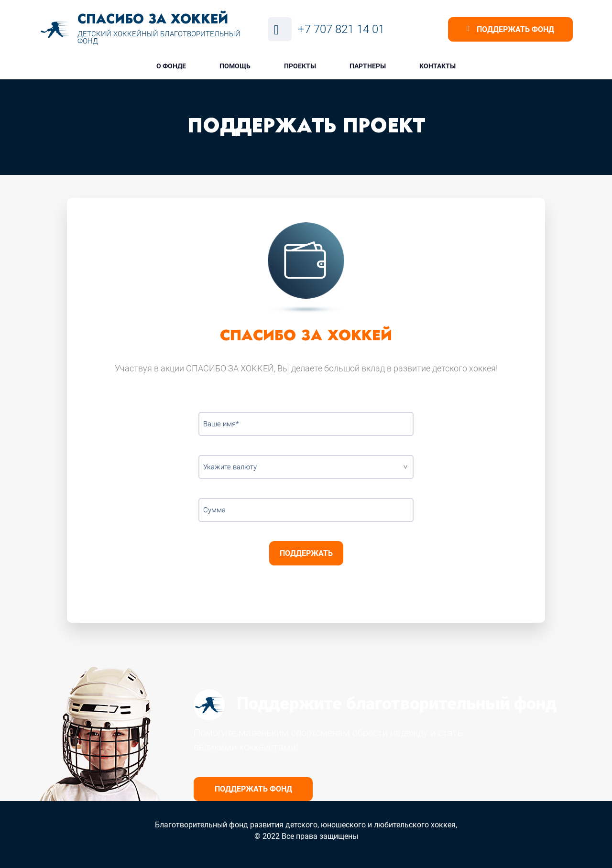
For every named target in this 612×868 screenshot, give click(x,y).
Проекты (300, 66)
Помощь (235, 66)
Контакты (437, 66)
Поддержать (306, 553)
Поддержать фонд (253, 789)
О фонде (171, 66)
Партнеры (368, 66)
